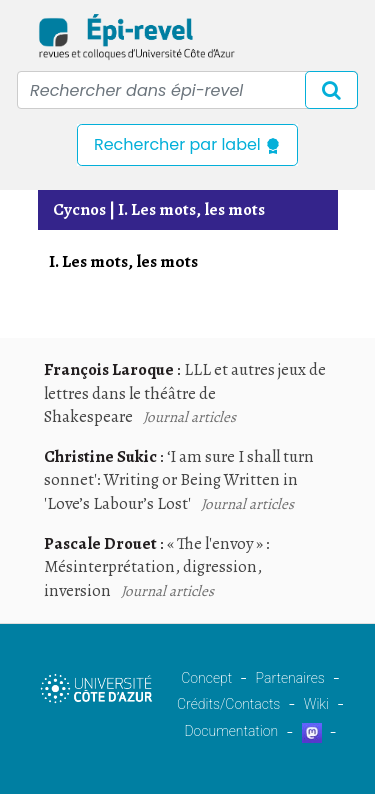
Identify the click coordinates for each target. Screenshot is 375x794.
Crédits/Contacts (228, 704)
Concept (206, 678)
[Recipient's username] (187, 90)
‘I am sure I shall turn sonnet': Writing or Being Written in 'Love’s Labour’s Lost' (179, 480)
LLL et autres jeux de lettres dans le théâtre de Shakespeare (185, 393)
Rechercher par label (187, 144)
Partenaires (290, 678)
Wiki (316, 704)
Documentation (231, 731)
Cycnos (79, 209)
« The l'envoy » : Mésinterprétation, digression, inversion (157, 567)
